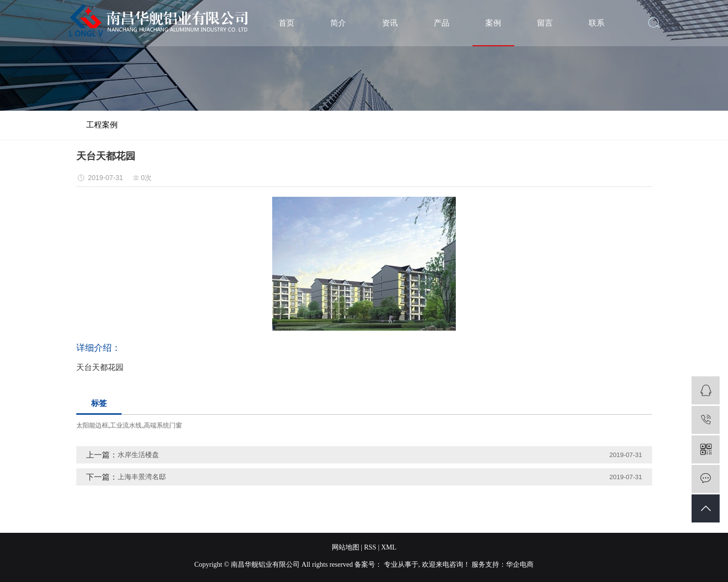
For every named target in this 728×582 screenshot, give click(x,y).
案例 (493, 23)
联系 (597, 23)
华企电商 (520, 565)
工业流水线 (126, 425)
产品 (442, 23)
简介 (338, 23)
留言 (545, 23)
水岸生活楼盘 (138, 455)
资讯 (390, 23)
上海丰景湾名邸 (142, 477)
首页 (286, 23)
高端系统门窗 (163, 425)
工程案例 (102, 125)
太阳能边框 (92, 425)
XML (389, 547)
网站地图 (346, 547)
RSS (370, 547)
